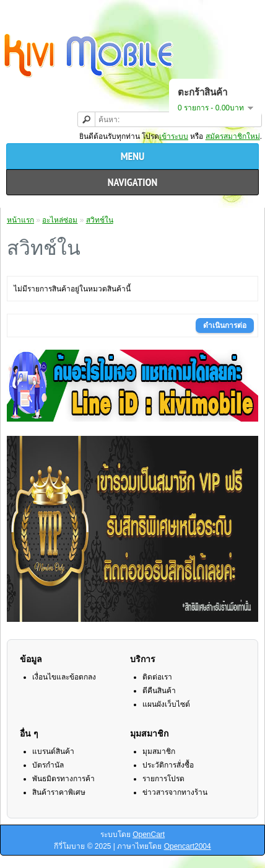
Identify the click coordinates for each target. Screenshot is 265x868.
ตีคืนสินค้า (159, 691)
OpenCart (149, 835)
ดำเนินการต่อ (225, 325)
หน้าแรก (20, 220)
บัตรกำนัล (48, 765)
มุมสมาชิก (159, 751)
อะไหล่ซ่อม (60, 220)
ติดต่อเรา (157, 677)
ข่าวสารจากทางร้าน (175, 792)
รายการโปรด (163, 779)
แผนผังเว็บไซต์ (166, 704)
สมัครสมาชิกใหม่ (233, 136)
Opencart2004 (188, 846)
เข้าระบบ (174, 136)
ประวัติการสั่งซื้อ (168, 765)
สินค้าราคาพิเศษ (59, 792)
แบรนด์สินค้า (53, 751)
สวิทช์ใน (100, 220)
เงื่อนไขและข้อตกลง (64, 677)
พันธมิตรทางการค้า (63, 779)
